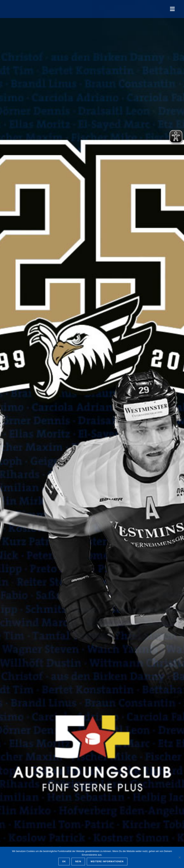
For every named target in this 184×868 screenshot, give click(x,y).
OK (64, 862)
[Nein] (180, 857)
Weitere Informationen (107, 862)
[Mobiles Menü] (172, 9)
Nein (78, 862)
